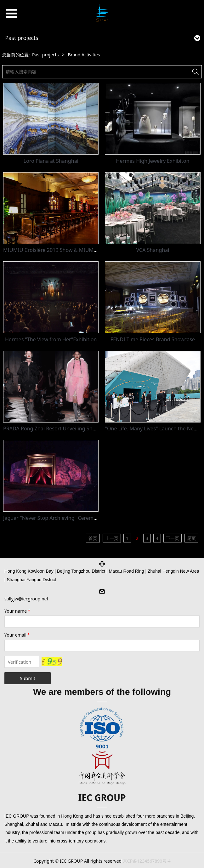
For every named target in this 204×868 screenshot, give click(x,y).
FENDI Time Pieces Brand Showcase (153, 339)
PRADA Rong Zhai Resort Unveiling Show (51, 428)
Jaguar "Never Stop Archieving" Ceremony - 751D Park (67, 518)
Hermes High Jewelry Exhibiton (153, 161)
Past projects (45, 55)
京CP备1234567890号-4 (147, 861)
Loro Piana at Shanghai (51, 161)
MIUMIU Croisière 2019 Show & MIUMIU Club (57, 250)
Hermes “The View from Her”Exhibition (51, 339)
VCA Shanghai (153, 250)
